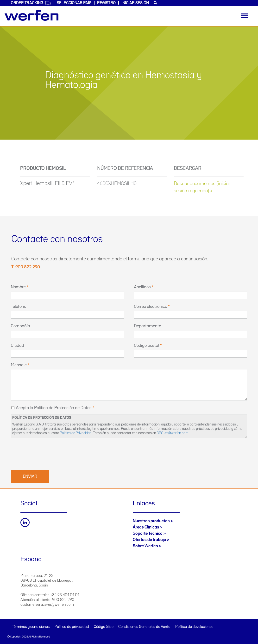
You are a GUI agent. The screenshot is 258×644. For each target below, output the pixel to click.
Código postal (147, 346)
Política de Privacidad (76, 433)
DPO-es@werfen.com (173, 433)
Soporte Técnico (148, 534)
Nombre (18, 287)
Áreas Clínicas (146, 527)
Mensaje (19, 365)
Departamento (148, 326)
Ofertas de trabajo (149, 540)
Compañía (20, 326)
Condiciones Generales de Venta (144, 627)
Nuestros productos (151, 521)
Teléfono (19, 307)
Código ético (104, 627)
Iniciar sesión (135, 3)
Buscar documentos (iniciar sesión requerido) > (202, 187)
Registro (106, 3)
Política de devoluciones (194, 627)
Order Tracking (31, 3)
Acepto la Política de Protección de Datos (54, 408)
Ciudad (17, 346)
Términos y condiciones (31, 627)
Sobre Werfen (145, 546)
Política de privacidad (72, 627)
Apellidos (142, 287)
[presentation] (47, 454)
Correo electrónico (151, 307)
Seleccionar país (74, 3)
